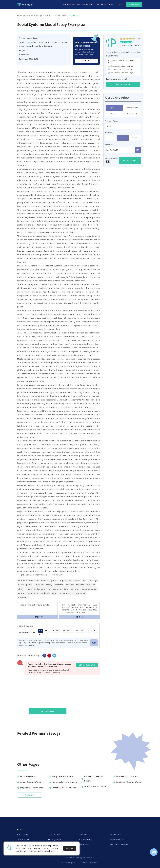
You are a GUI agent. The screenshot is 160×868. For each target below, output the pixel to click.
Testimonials (54, 834)
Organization (25, 46)
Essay (36, 38)
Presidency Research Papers (130, 782)
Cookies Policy (86, 839)
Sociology (48, 46)
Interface (91, 585)
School (55, 42)
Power (29, 585)
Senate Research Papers (96, 787)
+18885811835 (89, 857)
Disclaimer (84, 844)
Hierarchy (59, 585)
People (35, 46)
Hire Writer (134, 5)
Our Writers (116, 834)
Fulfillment (23, 597)
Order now (86, 60)
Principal (70, 585)
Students (32, 42)
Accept (70, 848)
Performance (40, 589)
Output (21, 593)
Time (66, 589)
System (65, 42)
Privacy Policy (55, 839)
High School (114, 108)
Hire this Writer (123, 85)
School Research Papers (31, 782)
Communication (90, 589)
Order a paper (48, 711)
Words (134, 138)
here (51, 851)
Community (32, 593)
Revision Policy (117, 839)
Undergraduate (132, 108)
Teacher (80, 585)
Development (55, 589)
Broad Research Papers (127, 776)
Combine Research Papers (65, 782)
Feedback (45, 593)
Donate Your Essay (119, 844)
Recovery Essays (28, 776)
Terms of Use (23, 839)
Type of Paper (112, 121)
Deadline (109, 145)
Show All (30, 795)
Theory (49, 585)
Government (65, 593)
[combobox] (123, 126)
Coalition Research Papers (65, 788)
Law (41, 46)
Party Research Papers (63, 776)
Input (54, 593)
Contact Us (22, 834)
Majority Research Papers (32, 788)
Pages (123, 138)
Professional (132, 114)
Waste (29, 589)
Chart (21, 589)
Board (21, 585)
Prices (110, 4)
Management (80, 593)
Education (44, 42)
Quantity (109, 132)
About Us (83, 834)
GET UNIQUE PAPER (87, 665)
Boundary (39, 585)
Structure (75, 589)
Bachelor (114, 114)
